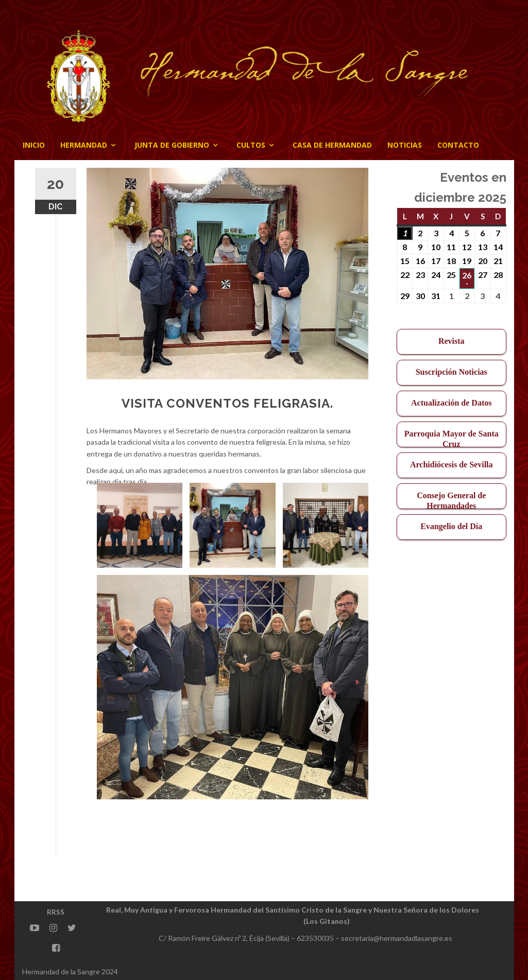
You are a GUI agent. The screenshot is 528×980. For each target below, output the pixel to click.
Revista (452, 341)
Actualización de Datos (451, 403)
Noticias (405, 145)
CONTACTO (458, 145)
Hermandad (84, 145)
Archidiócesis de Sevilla (452, 465)
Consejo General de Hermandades (451, 500)
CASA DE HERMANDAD (332, 145)
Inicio (34, 145)
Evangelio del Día (451, 526)
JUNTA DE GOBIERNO (172, 145)
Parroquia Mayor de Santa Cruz (452, 438)
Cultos (251, 145)
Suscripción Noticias (452, 372)
